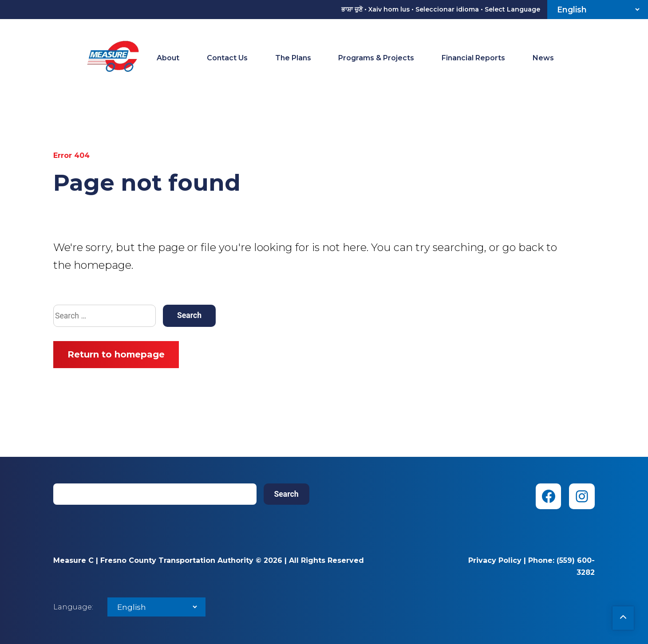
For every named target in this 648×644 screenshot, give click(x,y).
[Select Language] (598, 10)
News (543, 58)
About (168, 58)
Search (286, 494)
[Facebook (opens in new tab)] (549, 496)
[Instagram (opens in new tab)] (582, 496)
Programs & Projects (376, 58)
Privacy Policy (495, 560)
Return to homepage (116, 354)
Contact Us (227, 58)
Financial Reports (473, 58)
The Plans (293, 58)
